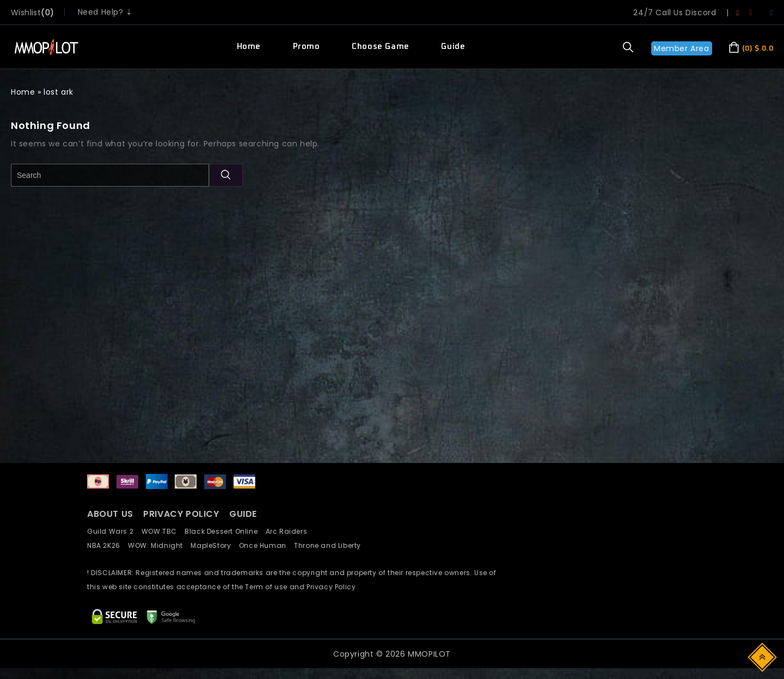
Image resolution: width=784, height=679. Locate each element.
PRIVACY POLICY (182, 514)
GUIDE (243, 514)
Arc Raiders (289, 531)
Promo (307, 47)
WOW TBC (163, 531)
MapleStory (215, 545)
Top (763, 656)
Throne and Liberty (330, 545)
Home (249, 47)
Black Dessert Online (225, 531)
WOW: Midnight (159, 545)
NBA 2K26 (108, 545)
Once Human (267, 545)
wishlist (26, 13)
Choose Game (381, 47)
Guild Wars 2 (113, 531)
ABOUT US (110, 514)
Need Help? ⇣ (105, 12)
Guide (453, 47)
